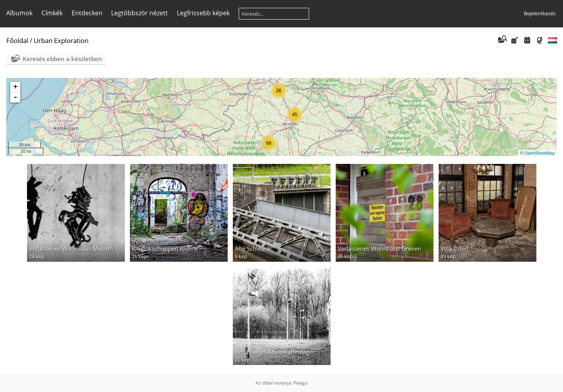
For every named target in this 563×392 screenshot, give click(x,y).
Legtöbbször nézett (139, 13)
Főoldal (17, 40)
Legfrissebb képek (203, 13)
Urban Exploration (61, 40)
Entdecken (87, 13)
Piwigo (300, 383)
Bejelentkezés (540, 13)
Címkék (52, 13)
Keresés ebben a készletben (62, 59)
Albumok (19, 13)
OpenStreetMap (540, 153)
